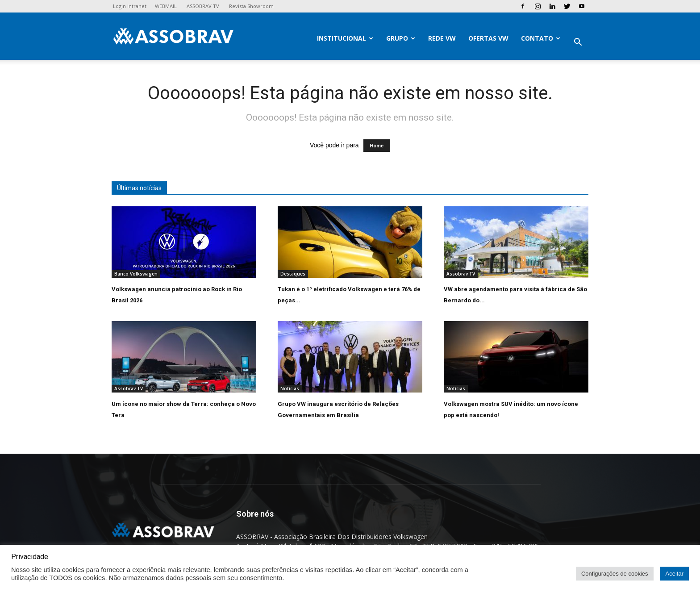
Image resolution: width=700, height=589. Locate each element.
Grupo (401, 38)
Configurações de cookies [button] (615, 574)
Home (377, 146)
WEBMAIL (166, 6)
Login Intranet (130, 6)
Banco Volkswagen (136, 274)
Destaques (293, 274)
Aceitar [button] (675, 574)
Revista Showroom (251, 6)
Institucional (345, 38)
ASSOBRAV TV (203, 6)
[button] (578, 43)
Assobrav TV (461, 274)
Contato (541, 38)
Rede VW (442, 38)
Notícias (290, 388)
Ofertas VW (488, 38)
